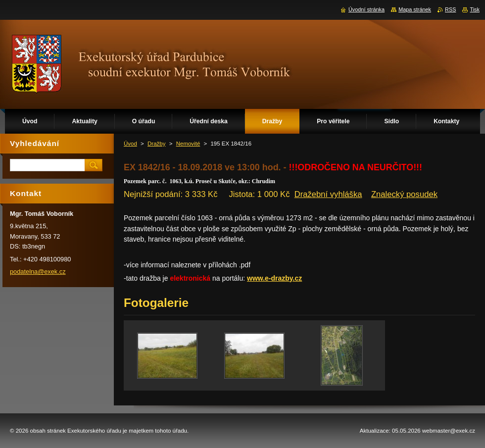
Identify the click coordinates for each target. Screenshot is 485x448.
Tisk (475, 9)
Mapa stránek (415, 9)
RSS (450, 9)
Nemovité (188, 144)
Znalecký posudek (404, 194)
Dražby (156, 144)
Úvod (130, 144)
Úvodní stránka (366, 9)
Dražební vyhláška (328, 194)
